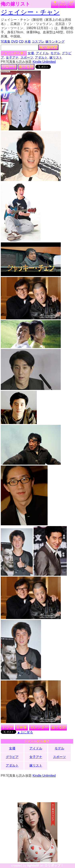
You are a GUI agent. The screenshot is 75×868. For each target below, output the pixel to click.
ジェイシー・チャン (30, 12)
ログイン (71, 3)
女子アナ (12, 58)
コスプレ (38, 42)
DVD (15, 42)
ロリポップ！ (54, 866)
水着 (28, 42)
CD (21, 42)
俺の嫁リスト (15, 4)
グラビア (12, 757)
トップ (7, 727)
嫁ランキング (55, 42)
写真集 (6, 42)
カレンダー (39, 727)
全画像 (21, 727)
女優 (31, 53)
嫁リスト (55, 3)
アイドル (42, 53)
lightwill (33, 866)
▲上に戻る (25, 732)
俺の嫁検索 (48, 47)
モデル (55, 53)
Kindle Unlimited (44, 62)
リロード (9, 67)
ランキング (63, 3)
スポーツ (27, 58)
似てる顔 (26, 67)
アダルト (41, 58)
